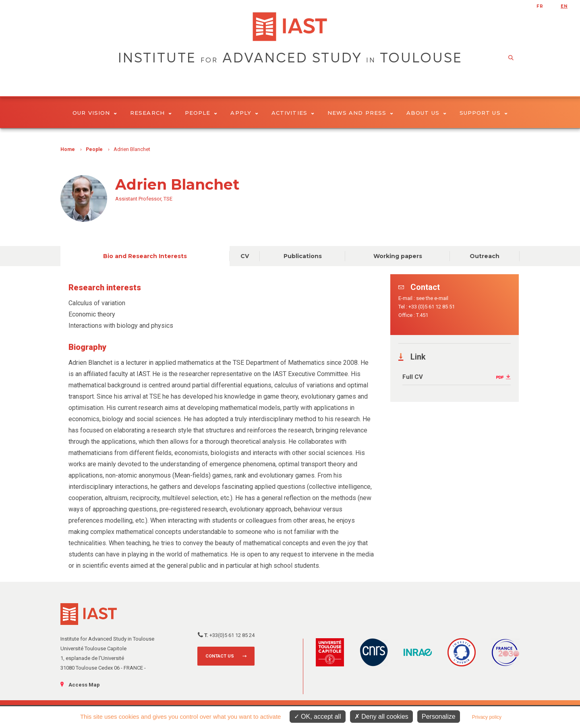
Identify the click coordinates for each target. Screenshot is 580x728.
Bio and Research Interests (145, 256)
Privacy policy (487, 717)
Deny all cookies (381, 717)
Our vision (95, 113)
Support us (484, 113)
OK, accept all (318, 717)
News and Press (360, 113)
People (201, 113)
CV (245, 256)
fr (540, 6)
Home (68, 149)
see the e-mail (432, 298)
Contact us (220, 656)
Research (151, 113)
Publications (303, 256)
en (564, 6)
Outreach (485, 256)
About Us (426, 113)
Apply (244, 113)
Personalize (439, 717)
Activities (293, 113)
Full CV (413, 377)
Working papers (398, 256)
